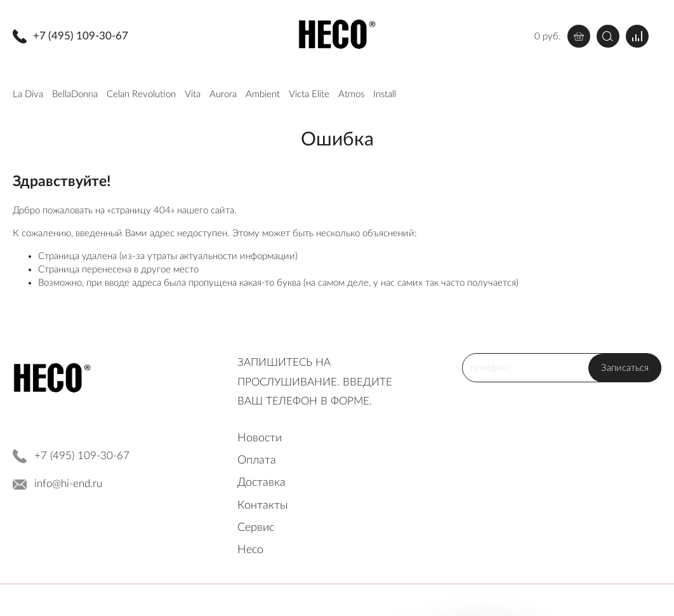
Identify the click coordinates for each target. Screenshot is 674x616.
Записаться (625, 368)
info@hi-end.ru (68, 484)
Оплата (257, 460)
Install (385, 94)
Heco (250, 550)
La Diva (28, 94)
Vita (193, 94)
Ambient (263, 94)
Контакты (263, 506)
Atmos (351, 94)
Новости (260, 438)
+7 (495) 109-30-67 (81, 36)
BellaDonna (75, 94)
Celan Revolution (141, 94)
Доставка (261, 483)
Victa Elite (309, 94)
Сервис (256, 528)
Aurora (223, 94)
